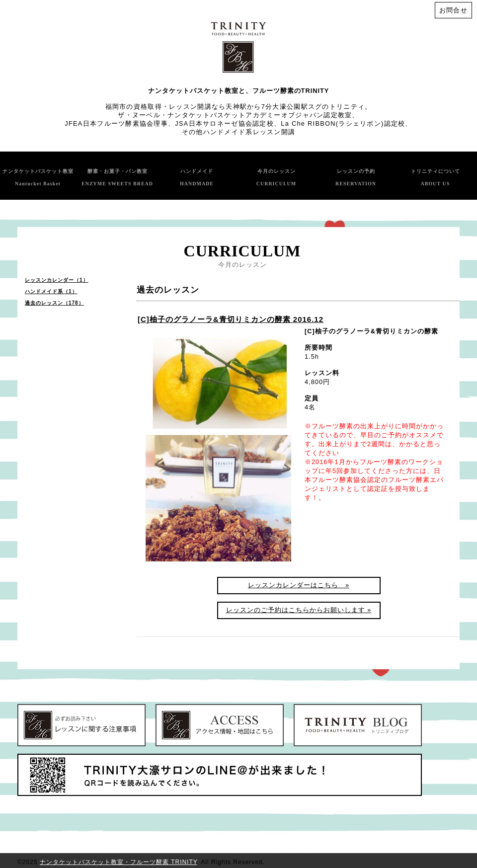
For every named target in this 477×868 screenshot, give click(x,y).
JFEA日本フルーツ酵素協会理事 (116, 123)
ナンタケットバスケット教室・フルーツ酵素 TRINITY (118, 862)
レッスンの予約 (356, 177)
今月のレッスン (277, 177)
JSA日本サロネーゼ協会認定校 (224, 123)
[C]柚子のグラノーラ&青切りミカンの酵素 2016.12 (231, 319)
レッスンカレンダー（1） (57, 280)
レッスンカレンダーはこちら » (299, 585)
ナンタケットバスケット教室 (38, 177)
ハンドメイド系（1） (51, 291)
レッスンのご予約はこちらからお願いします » (299, 610)
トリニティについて (436, 177)
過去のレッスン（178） (54, 303)
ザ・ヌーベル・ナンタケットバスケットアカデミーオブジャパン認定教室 (235, 115)
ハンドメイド (197, 177)
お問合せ (453, 10)
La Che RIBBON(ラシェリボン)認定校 (343, 123)
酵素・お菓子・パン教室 (117, 177)
